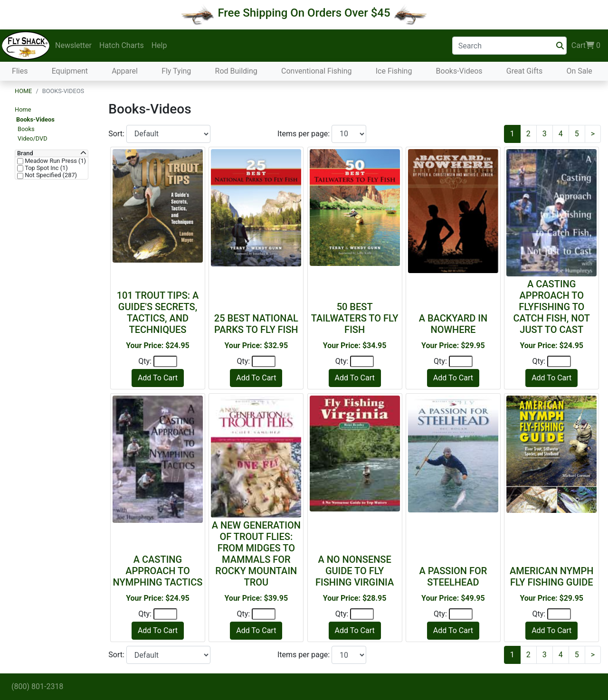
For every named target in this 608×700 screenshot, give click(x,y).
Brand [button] (25, 153)
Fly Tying (176, 71)
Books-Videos (459, 71)
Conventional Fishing (317, 71)
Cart (586, 46)
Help (159, 45)
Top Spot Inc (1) (46, 168)
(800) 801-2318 (37, 686)
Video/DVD (33, 138)
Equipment (70, 71)
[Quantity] (165, 361)
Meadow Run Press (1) (55, 161)
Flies (20, 71)
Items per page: (304, 134)
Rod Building (236, 71)
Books (26, 129)
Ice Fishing (394, 71)
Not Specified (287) (50, 175)
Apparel (125, 71)
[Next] (593, 134)
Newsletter (73, 45)
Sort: (117, 134)
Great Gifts (524, 71)
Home (23, 91)
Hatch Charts (122, 45)
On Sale (579, 71)
